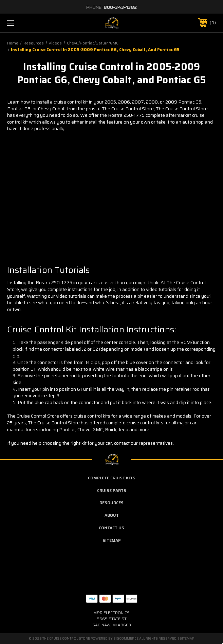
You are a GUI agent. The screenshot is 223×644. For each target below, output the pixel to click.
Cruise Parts (112, 490)
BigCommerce (126, 638)
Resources (111, 503)
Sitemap (112, 540)
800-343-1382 (120, 7)
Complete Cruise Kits (112, 478)
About (112, 515)
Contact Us (111, 528)
